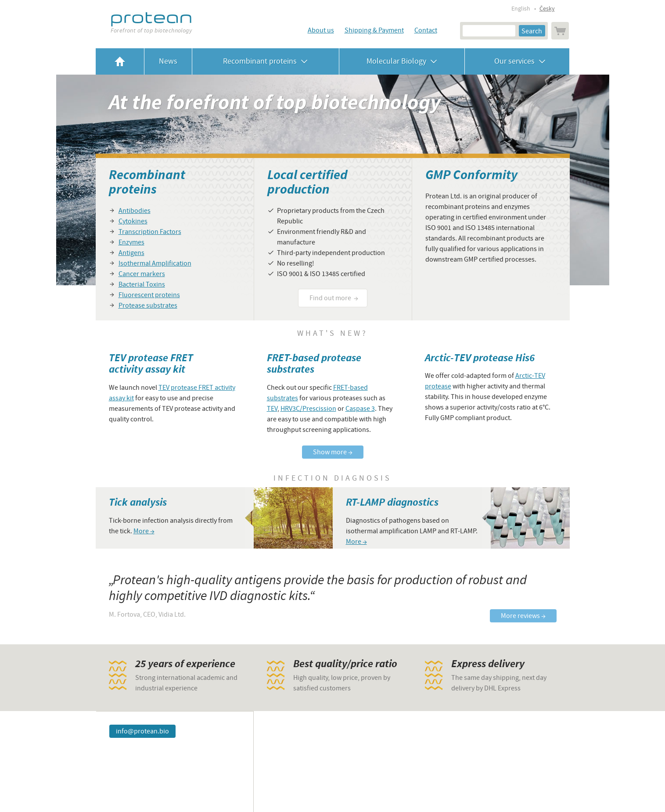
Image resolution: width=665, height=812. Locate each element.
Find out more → (334, 298)
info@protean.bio (142, 731)
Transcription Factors (150, 232)
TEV (272, 409)
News (168, 61)
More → (144, 531)
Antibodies (135, 211)
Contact (426, 30)
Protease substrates (148, 305)
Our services (517, 61)
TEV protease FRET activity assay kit (151, 364)
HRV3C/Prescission (308, 409)
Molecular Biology (402, 61)
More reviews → (523, 616)
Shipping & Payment (374, 30)
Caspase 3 (360, 409)
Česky (547, 9)
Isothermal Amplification (155, 263)
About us (321, 30)
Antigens (131, 253)
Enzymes (131, 242)
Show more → (333, 452)
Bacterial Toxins (142, 284)
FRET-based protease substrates (314, 364)
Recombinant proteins (265, 61)
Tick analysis (138, 502)
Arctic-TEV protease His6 (480, 358)
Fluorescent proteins (149, 295)
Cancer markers (142, 274)
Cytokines (133, 221)
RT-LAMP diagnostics (392, 502)
